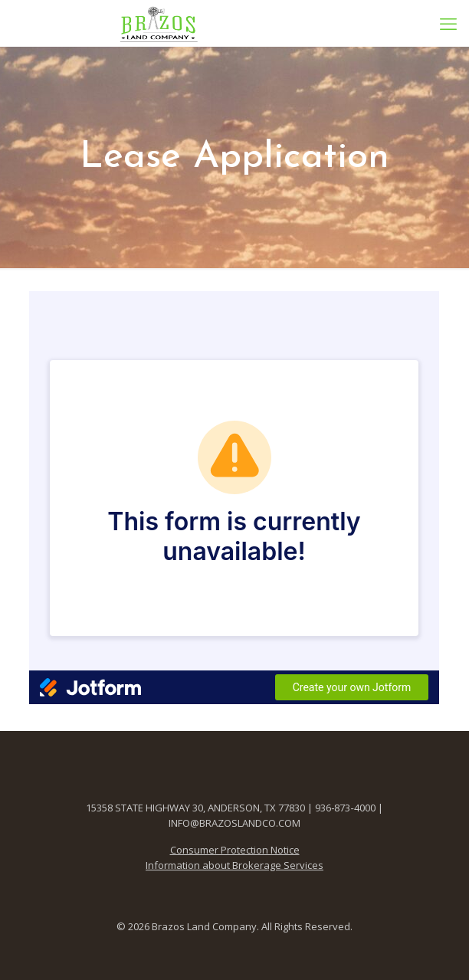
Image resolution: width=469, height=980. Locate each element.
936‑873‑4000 (345, 808)
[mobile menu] (448, 23)
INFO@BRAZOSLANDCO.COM (235, 823)
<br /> (234, 498)
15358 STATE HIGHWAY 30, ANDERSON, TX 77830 (195, 808)
